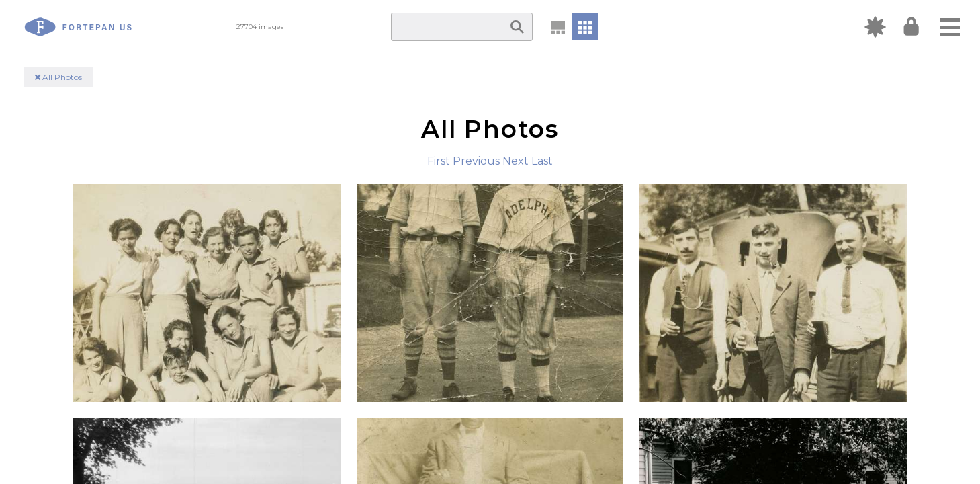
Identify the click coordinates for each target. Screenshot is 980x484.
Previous (476, 161)
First (439, 161)
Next (516, 161)
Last (542, 161)
